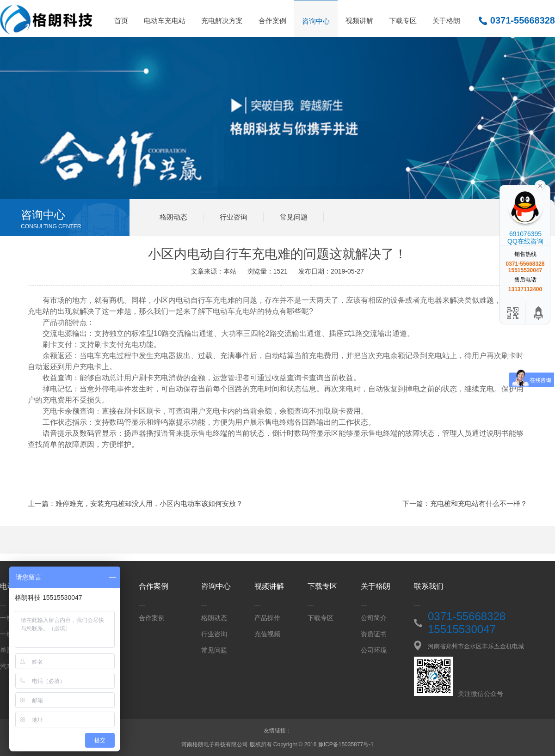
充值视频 (267, 634)
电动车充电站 (165, 21)
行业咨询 (234, 217)
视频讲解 (359, 21)
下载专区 (403, 21)
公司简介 (374, 618)
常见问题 (294, 217)
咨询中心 (316, 21)
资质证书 (374, 634)
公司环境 (374, 650)
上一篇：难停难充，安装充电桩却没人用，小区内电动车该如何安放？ (135, 503)
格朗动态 (173, 217)
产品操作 (267, 618)
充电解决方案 (222, 21)
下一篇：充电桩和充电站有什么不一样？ (465, 503)
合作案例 (272, 21)
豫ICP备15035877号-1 (346, 744)
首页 (121, 21)
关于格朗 (446, 21)
